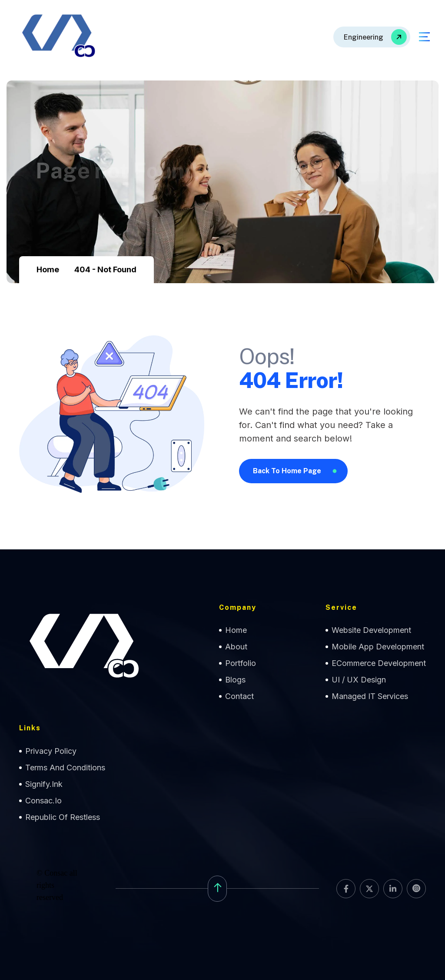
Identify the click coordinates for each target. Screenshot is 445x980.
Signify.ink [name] (44, 784)
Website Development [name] (371, 630)
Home (48, 269)
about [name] (236, 647)
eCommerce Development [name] (379, 663)
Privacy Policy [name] (51, 751)
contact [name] (239, 696)
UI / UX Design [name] (359, 680)
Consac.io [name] (43, 801)
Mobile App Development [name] (378, 647)
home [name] (236, 630)
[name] (372, 37)
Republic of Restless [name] (63, 817)
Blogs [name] (235, 680)
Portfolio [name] (241, 663)
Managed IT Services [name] (370, 696)
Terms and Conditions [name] (65, 768)
